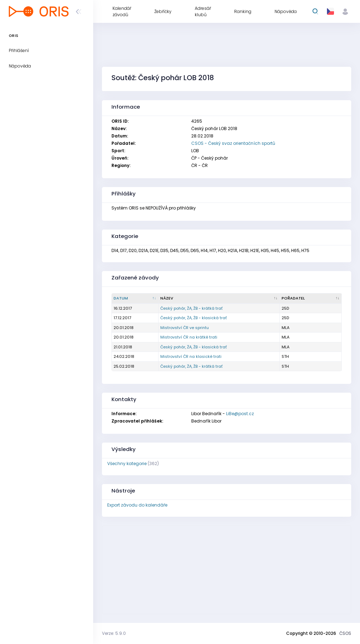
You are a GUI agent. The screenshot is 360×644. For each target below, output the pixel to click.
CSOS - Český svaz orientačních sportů (233, 143)
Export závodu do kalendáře (137, 505)
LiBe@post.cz (240, 414)
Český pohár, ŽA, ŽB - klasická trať (194, 318)
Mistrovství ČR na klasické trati (191, 356)
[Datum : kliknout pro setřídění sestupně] (135, 298)
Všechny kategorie (127, 463)
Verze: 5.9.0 (114, 633)
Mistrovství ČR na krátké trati (189, 337)
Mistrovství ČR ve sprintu (185, 328)
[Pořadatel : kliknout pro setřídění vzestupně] (311, 298)
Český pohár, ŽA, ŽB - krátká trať (191, 308)
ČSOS (345, 633)
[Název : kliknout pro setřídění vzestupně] (219, 298)
